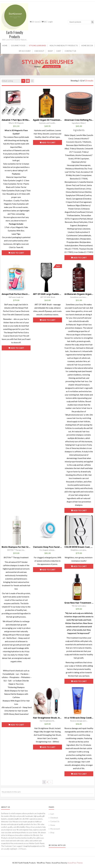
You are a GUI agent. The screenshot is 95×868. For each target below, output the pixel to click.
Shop (50, 51)
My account (25, 51)
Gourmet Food (18, 45)
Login (50, 22)
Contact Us (70, 51)
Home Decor (87, 45)
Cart (59, 51)
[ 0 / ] (35, 22)
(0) (44, 22)
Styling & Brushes (37, 45)
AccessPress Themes (75, 863)
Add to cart (17, 253)
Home (5, 45)
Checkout (39, 51)
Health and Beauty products (64, 45)
